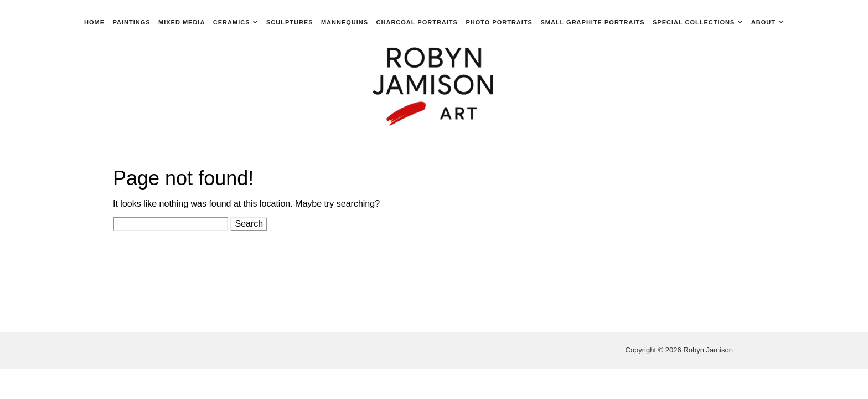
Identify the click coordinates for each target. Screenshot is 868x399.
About (763, 22)
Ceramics (232, 22)
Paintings (131, 22)
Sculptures (290, 22)
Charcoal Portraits (417, 22)
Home (94, 22)
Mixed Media (182, 22)
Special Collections (694, 22)
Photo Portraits (499, 22)
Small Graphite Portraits (592, 22)
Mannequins (345, 22)
